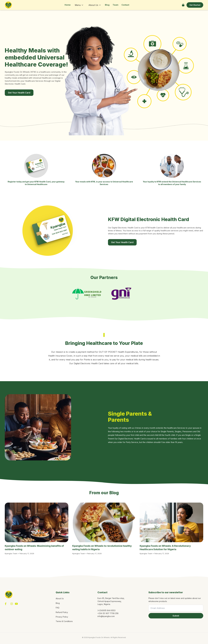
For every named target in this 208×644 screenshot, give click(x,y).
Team (115, 5)
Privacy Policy (62, 617)
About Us (95, 5)
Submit (176, 616)
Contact (125, 5)
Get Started (195, 5)
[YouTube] (16, 604)
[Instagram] (12, 604)
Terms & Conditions (64, 621)
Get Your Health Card (19, 93)
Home (68, 5)
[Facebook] (6, 604)
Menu (79, 5)
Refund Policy (62, 612)
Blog (107, 5)
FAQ (58, 608)
